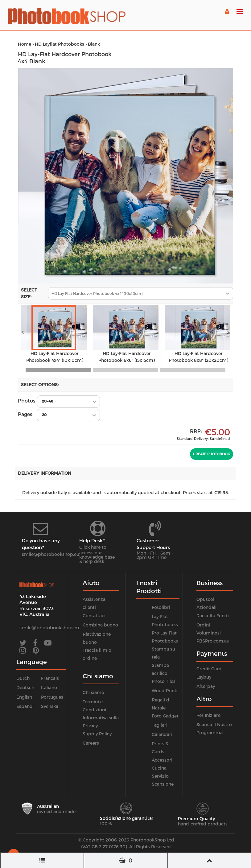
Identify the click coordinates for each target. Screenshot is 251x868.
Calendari (162, 734)
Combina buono (100, 625)
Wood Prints (165, 690)
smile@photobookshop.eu (51, 554)
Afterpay (206, 686)
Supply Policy (97, 734)
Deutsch (25, 687)
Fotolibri (161, 607)
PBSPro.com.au (213, 641)
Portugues (52, 697)
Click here (90, 547)
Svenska (50, 706)
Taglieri (160, 725)
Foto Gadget (165, 716)
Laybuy (204, 677)
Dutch (23, 678)
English (24, 697)
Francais (50, 678)
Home (25, 44)
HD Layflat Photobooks (60, 44)
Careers (91, 743)
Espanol (25, 706)
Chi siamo (93, 692)
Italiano (49, 687)
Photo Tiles (164, 681)
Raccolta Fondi (213, 616)
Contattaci (94, 616)
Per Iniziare (208, 715)
